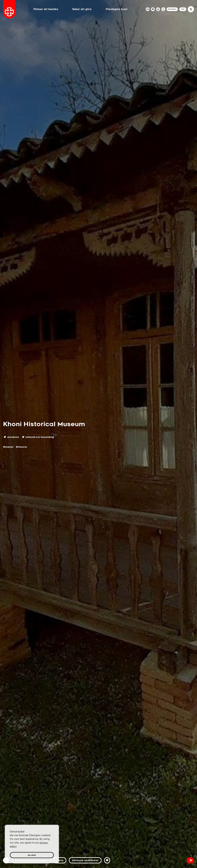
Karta (60, 860)
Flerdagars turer (117, 9)
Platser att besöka (46, 9)
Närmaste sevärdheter (85, 860)
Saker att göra (82, 9)
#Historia (21, 447)
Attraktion (11, 437)
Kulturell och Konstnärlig (38, 437)
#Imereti (8, 447)
